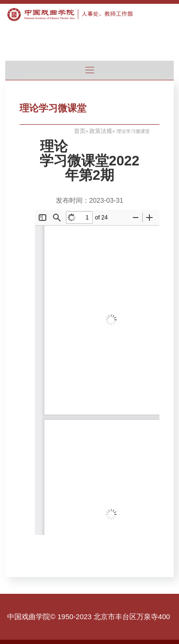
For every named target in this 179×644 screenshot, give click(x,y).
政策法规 (101, 131)
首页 (80, 131)
